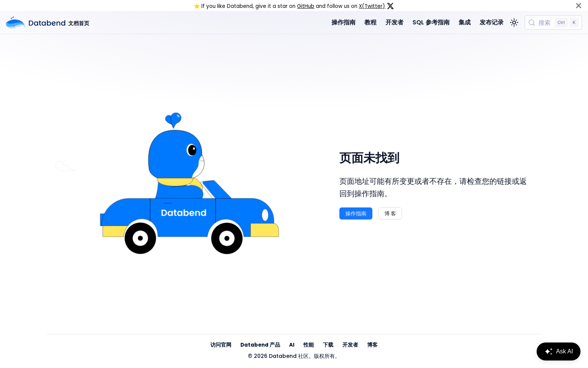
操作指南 (343, 22)
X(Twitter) (372, 6)
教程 (370, 22)
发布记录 (492, 22)
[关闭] (579, 5)
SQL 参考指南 (431, 22)
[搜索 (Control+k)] (553, 23)
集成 (465, 22)
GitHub (306, 6)
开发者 (394, 22)
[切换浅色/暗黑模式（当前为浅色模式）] (514, 23)
